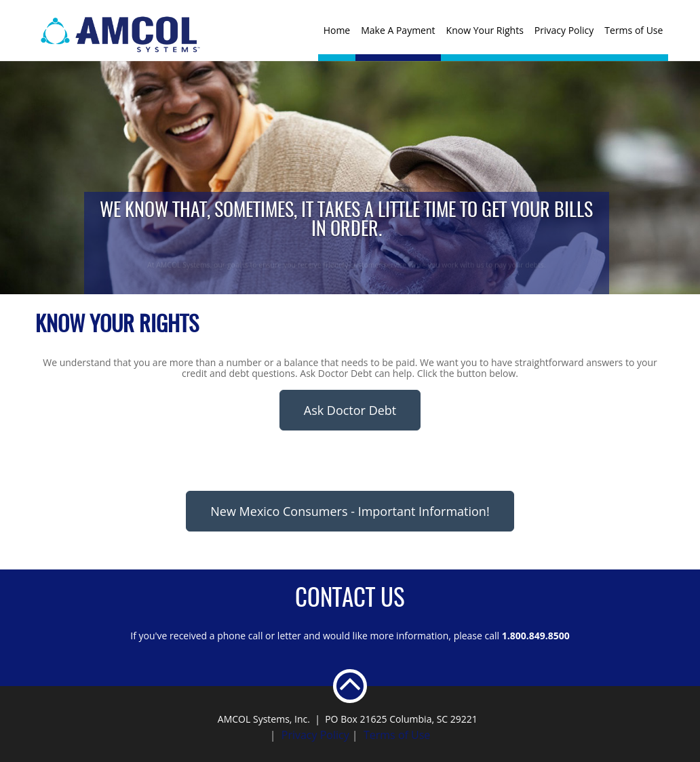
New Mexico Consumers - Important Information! (350, 511)
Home (337, 30)
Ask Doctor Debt (350, 410)
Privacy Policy (564, 30)
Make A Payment (398, 30)
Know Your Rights (485, 30)
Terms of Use (634, 30)
